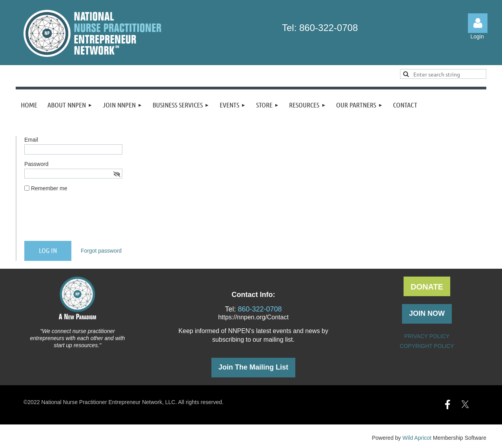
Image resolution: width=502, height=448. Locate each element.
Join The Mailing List (253, 367)
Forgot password (101, 251)
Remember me (49, 188)
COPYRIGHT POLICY (427, 346)
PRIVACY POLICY (427, 336)
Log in (478, 23)
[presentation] (84, 220)
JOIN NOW (427, 313)
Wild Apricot (417, 438)
